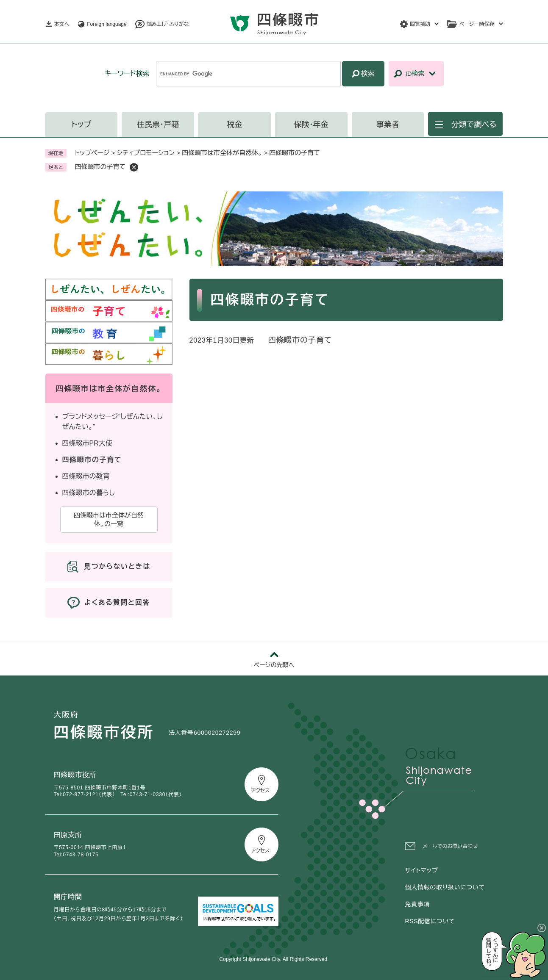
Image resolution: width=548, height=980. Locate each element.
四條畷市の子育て (300, 340)
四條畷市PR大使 (87, 443)
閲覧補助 (420, 24)
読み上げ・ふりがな (168, 24)
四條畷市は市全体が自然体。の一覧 (109, 519)
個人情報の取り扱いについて (445, 887)
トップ (82, 125)
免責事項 (418, 904)
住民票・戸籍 (158, 125)
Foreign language (107, 24)
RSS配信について (430, 921)
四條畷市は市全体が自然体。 (222, 153)
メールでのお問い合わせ (450, 846)
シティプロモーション (146, 153)
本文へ (62, 24)
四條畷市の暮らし (89, 493)
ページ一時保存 (477, 24)
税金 (234, 125)
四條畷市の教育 (86, 476)
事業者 (388, 125)
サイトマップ (422, 870)
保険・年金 (311, 125)
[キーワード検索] (248, 74)
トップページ (92, 153)
